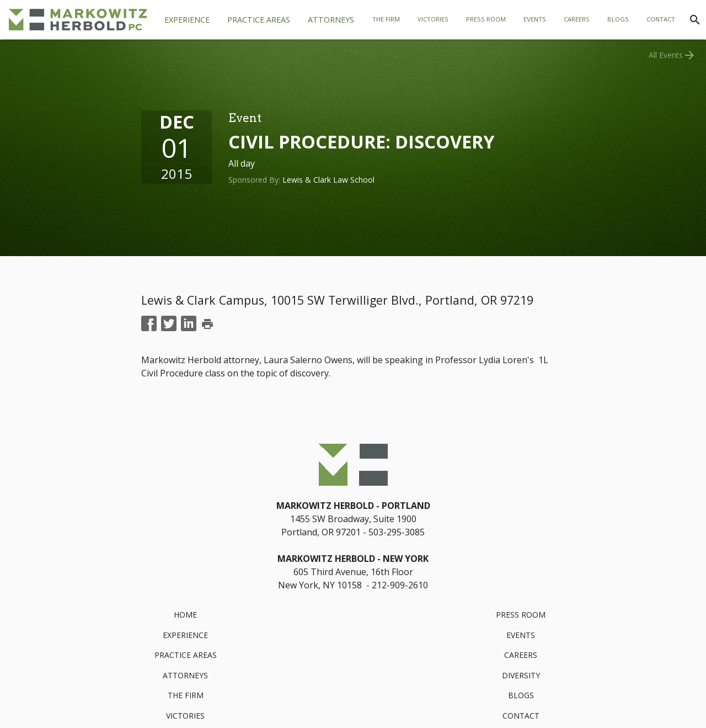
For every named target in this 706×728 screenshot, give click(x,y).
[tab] (259, 20)
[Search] (695, 20)
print (207, 324)
